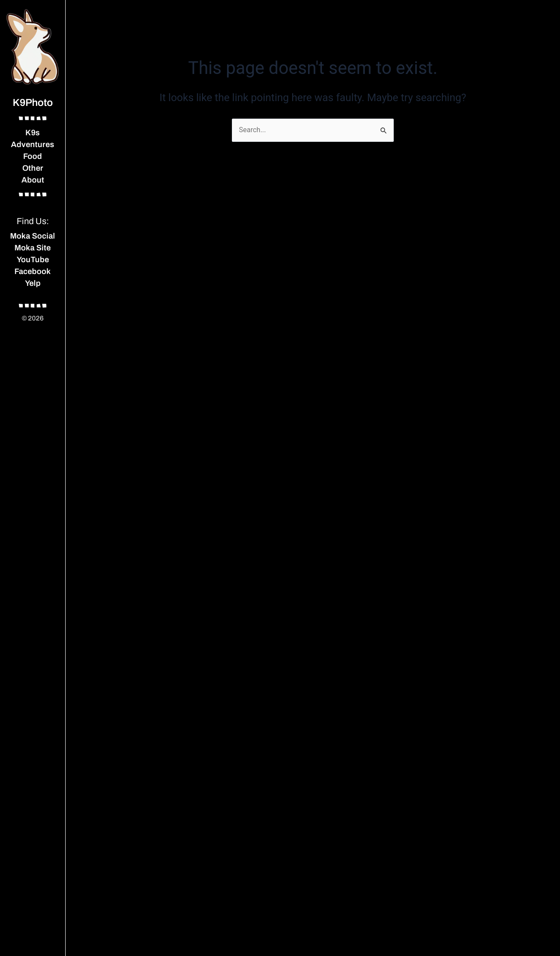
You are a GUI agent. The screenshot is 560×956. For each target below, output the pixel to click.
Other (33, 168)
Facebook (33, 271)
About (33, 180)
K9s (33, 133)
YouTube (33, 260)
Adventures (33, 144)
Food (33, 156)
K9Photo (33, 103)
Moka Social (33, 236)
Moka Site (33, 248)
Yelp (33, 283)
